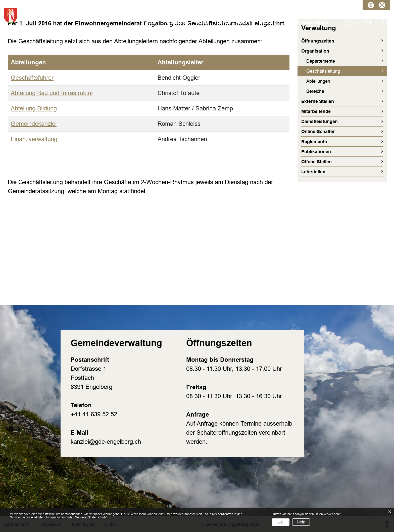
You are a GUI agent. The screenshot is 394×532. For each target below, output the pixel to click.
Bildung (268, 22)
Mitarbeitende (316, 111)
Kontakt (368, 22)
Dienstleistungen (319, 121)
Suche (386, 22)
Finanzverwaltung (34, 139)
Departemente (321, 61)
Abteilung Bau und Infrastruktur (52, 93)
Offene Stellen (316, 162)
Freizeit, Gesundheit (306, 22)
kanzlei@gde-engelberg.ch (106, 442)
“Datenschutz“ (98, 517)
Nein (301, 522)
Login (350, 22)
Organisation (315, 51)
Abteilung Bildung (34, 108)
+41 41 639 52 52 (94, 414)
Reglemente (314, 142)
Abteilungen (318, 81)
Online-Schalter (318, 132)
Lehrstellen (313, 172)
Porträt (149, 22)
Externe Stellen (318, 101)
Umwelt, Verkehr (234, 22)
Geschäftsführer (32, 78)
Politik (203, 22)
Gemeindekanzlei (34, 124)
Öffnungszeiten (318, 41)
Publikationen (316, 152)
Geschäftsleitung (336, 71)
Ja (281, 522)
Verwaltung (176, 22)
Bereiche (315, 91)
